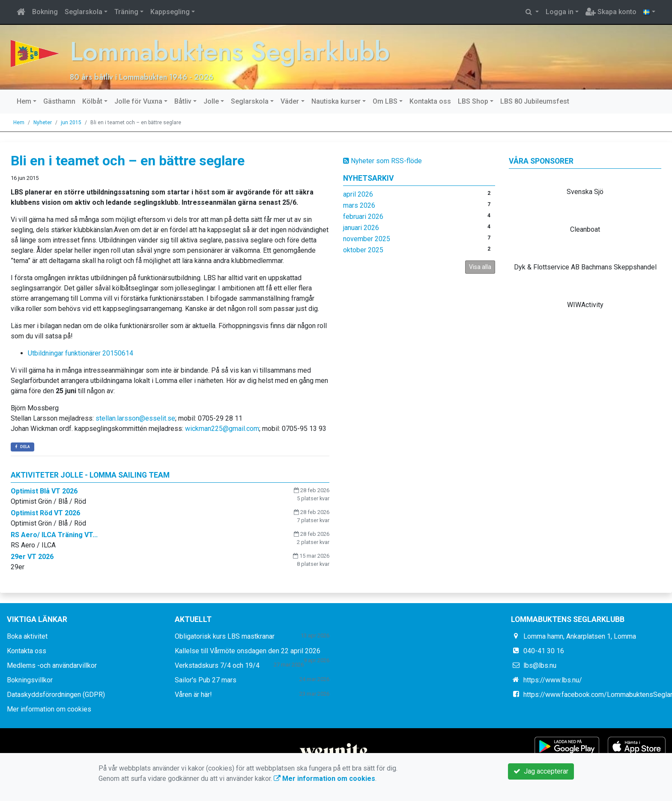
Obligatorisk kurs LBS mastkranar (225, 636)
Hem (24, 101)
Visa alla (480, 267)
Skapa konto (611, 12)
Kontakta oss (430, 101)
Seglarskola (84, 12)
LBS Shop (473, 101)
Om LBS (385, 101)
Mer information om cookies (49, 709)
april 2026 (358, 194)
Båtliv (183, 101)
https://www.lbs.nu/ (553, 680)
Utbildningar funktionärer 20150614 (81, 353)
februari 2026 (363, 217)
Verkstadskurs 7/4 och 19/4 (217, 665)
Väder (290, 101)
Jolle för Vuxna (138, 101)
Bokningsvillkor (30, 680)
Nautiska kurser (336, 101)
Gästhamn (59, 101)
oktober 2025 (363, 250)
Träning (126, 12)
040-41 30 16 (544, 651)
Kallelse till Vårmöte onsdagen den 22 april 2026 (248, 651)
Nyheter (43, 123)
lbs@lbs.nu (540, 665)
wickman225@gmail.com (222, 429)
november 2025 (367, 239)
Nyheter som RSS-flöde (382, 161)
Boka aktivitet (27, 636)
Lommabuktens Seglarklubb (233, 51)
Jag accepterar (541, 771)
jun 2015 (71, 123)
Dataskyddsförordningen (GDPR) (56, 695)
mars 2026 (359, 205)
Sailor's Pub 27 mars (206, 680)
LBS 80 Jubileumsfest (535, 101)
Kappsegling (170, 12)
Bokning (45, 12)
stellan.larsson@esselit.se (135, 418)
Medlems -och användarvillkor (52, 665)
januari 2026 (361, 228)
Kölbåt (92, 101)
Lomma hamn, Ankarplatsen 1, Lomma (580, 636)
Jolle (211, 101)
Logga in (560, 12)
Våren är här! (193, 695)
